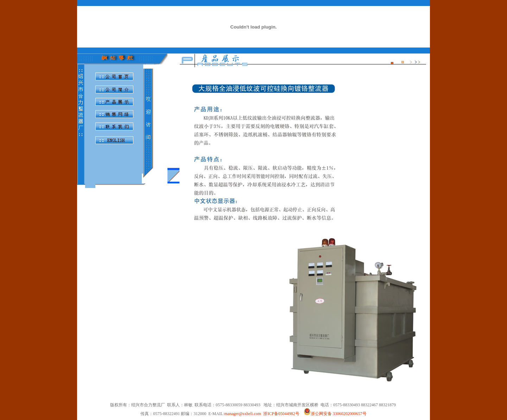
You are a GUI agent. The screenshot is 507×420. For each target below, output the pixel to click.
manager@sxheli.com (243, 414)
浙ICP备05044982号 (281, 414)
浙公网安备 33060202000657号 (335, 414)
